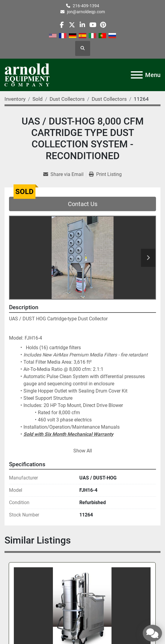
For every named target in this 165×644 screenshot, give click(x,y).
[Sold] (38, 99)
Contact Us (83, 204)
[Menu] (137, 75)
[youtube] (93, 25)
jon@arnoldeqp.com (86, 12)
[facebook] (62, 25)
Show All (83, 451)
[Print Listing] (105, 174)
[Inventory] (15, 99)
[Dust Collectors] (67, 99)
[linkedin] (82, 25)
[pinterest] (103, 25)
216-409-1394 (86, 6)
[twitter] (72, 25)
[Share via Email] (65, 174)
